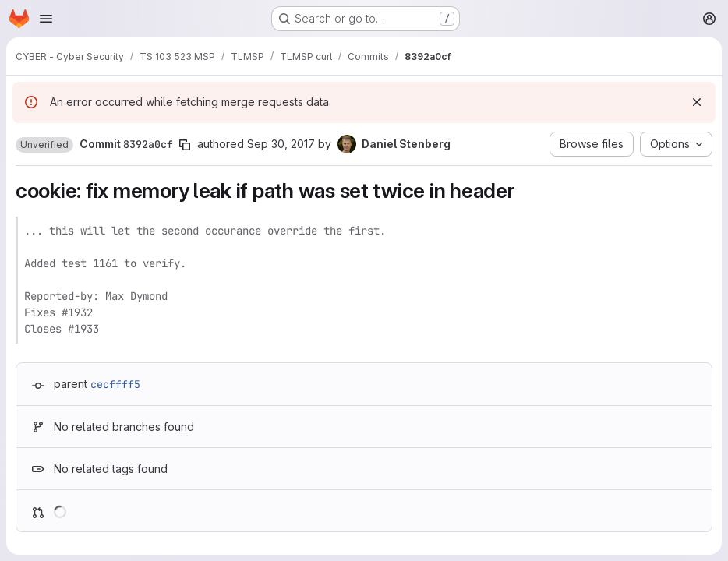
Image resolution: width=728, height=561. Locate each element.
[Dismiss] (697, 102)
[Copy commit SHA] (185, 145)
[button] (44, 145)
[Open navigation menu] (46, 19)
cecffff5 (115, 384)
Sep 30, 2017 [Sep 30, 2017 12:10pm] (281, 144)
